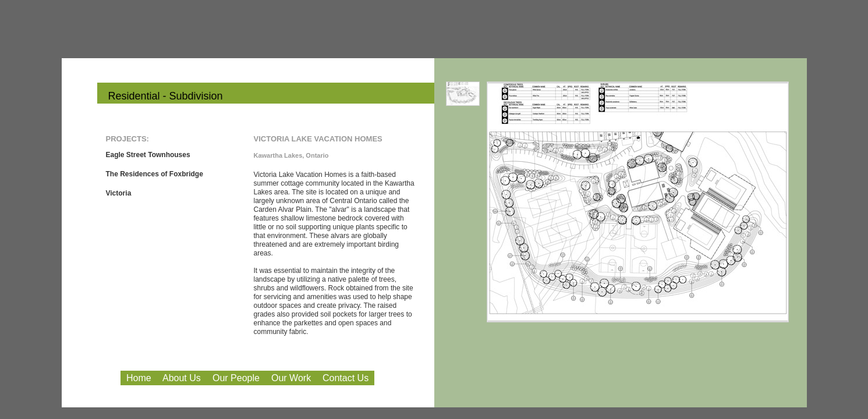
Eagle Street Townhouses (148, 155)
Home (139, 378)
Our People (236, 378)
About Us (182, 378)
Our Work (291, 378)
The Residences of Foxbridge (155, 174)
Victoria (119, 193)
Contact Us (346, 378)
